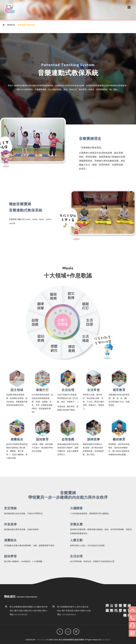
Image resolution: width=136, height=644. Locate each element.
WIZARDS (41, 640)
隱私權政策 (106, 640)
